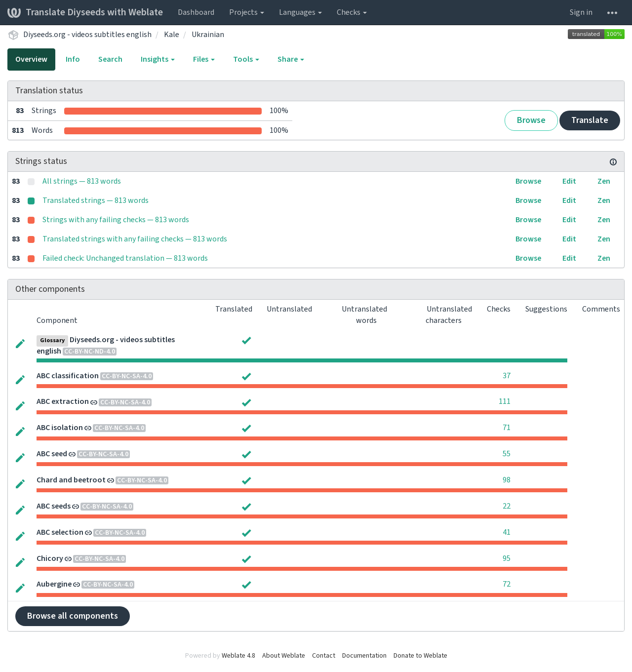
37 (507, 376)
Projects (247, 12)
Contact (324, 656)
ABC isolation (60, 428)
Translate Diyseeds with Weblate (85, 12)
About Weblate (284, 656)
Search (110, 59)
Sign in (581, 12)
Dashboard (196, 12)
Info (73, 59)
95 (507, 558)
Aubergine (54, 584)
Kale (172, 35)
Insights (158, 59)
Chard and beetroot (71, 480)
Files (204, 59)
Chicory (50, 558)
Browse (531, 120)
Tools (246, 59)
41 (507, 532)
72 (507, 584)
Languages (300, 12)
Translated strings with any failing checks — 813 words (135, 239)
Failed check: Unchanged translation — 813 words (125, 258)
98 (507, 480)
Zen (604, 181)
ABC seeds (54, 506)
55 (507, 454)
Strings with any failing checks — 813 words (116, 220)
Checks (352, 12)
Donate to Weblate (420, 656)
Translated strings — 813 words (96, 200)
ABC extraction (63, 401)
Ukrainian (208, 35)
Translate (590, 120)
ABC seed (52, 454)
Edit (569, 181)
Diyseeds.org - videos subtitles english (87, 35)
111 (505, 401)
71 (507, 428)
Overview (31, 59)
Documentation (364, 656)
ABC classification (68, 376)
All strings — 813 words (82, 181)
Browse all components (73, 616)
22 (507, 506)
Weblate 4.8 (238, 656)
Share (291, 59)
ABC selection (60, 532)
